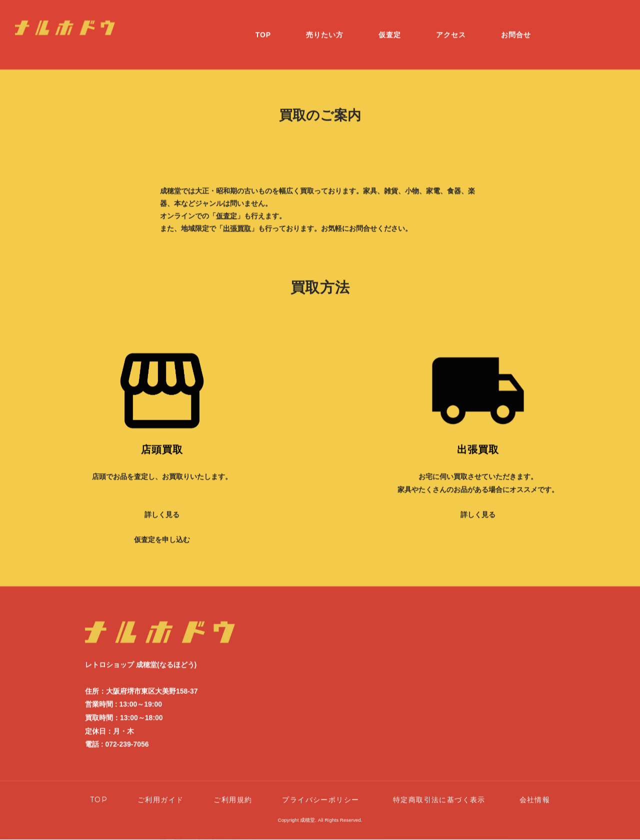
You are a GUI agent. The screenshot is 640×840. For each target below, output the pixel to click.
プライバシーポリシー (320, 791)
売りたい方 (325, 26)
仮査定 (390, 26)
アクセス (451, 26)
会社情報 (535, 791)
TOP (263, 26)
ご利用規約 (233, 791)
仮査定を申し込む (162, 531)
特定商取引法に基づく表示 (443, 791)
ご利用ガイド (160, 791)
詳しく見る (162, 506)
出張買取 (237, 220)
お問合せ (516, 26)
